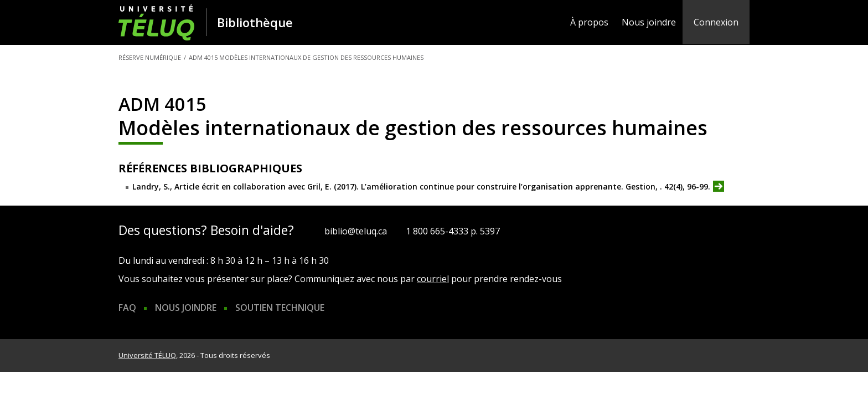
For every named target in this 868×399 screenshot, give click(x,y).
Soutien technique (280, 308)
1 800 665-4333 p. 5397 (453, 231)
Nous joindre (649, 22)
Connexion (716, 22)
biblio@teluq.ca (356, 231)
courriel (433, 279)
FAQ (127, 308)
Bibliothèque (255, 22)
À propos (589, 22)
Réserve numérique (150, 57)
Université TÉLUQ (147, 355)
